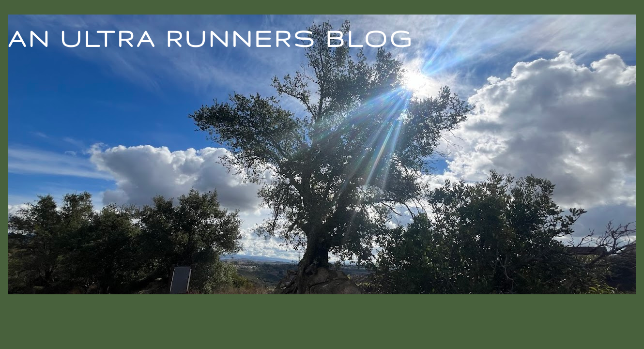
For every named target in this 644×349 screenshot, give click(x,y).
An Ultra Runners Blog (211, 38)
